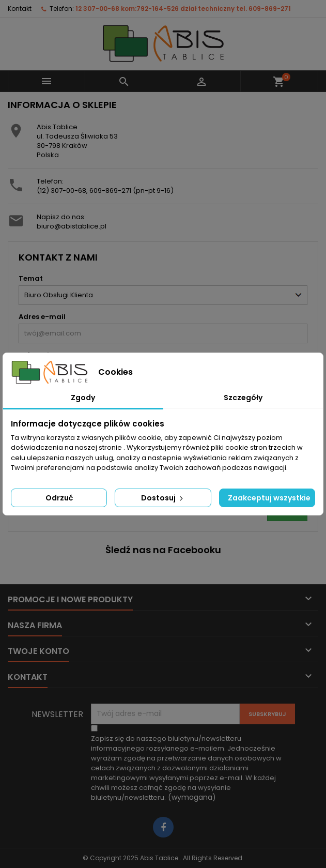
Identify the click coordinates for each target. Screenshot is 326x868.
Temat (31, 278)
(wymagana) (186, 768)
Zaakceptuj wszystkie (269, 498)
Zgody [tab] (83, 398)
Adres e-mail (42, 317)
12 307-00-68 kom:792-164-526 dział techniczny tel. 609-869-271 (183, 9)
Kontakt (20, 9)
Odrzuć (59, 498)
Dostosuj (163, 498)
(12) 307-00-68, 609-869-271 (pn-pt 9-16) (105, 191)
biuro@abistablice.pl (72, 226)
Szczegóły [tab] (243, 398)
